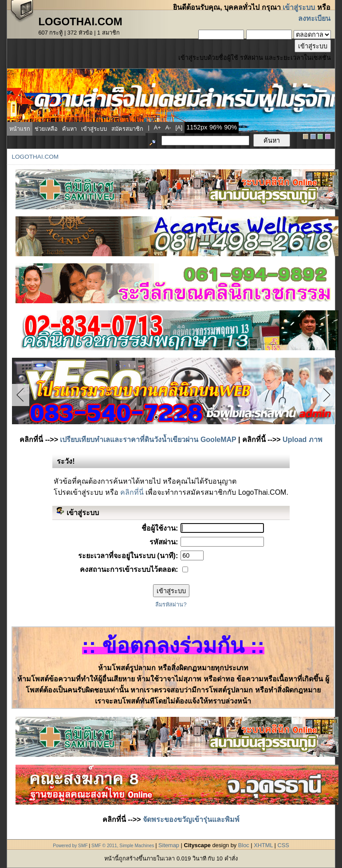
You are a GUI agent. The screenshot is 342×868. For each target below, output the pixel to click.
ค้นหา (69, 129)
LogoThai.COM (35, 157)
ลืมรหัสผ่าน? (171, 604)
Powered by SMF (70, 846)
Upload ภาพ (303, 440)
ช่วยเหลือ (46, 129)
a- (168, 127)
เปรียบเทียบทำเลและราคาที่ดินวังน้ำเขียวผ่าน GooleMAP (148, 440)
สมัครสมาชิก (127, 129)
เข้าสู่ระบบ (299, 7)
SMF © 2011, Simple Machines (123, 846)
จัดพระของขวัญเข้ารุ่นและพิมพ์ (191, 819)
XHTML (263, 845)
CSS (283, 845)
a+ (157, 127)
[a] (179, 127)
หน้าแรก (20, 129)
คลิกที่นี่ (132, 492)
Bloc (244, 845)
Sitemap (169, 845)
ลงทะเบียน (314, 18)
